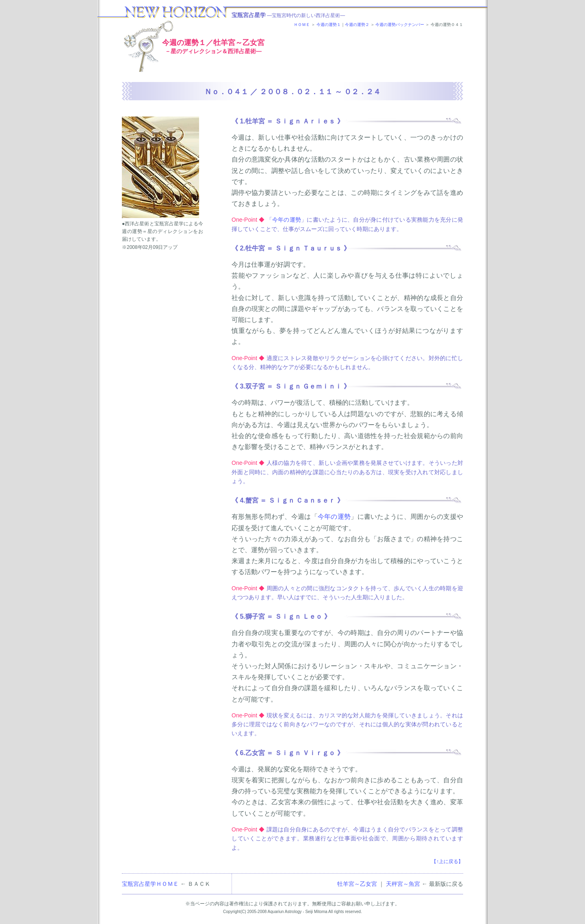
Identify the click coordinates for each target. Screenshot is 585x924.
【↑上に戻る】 (447, 861)
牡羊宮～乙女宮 (357, 884)
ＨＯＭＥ (302, 25)
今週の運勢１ (329, 25)
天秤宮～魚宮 (403, 884)
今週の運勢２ (357, 25)
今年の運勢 (287, 220)
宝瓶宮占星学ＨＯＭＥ (150, 884)
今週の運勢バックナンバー (400, 25)
